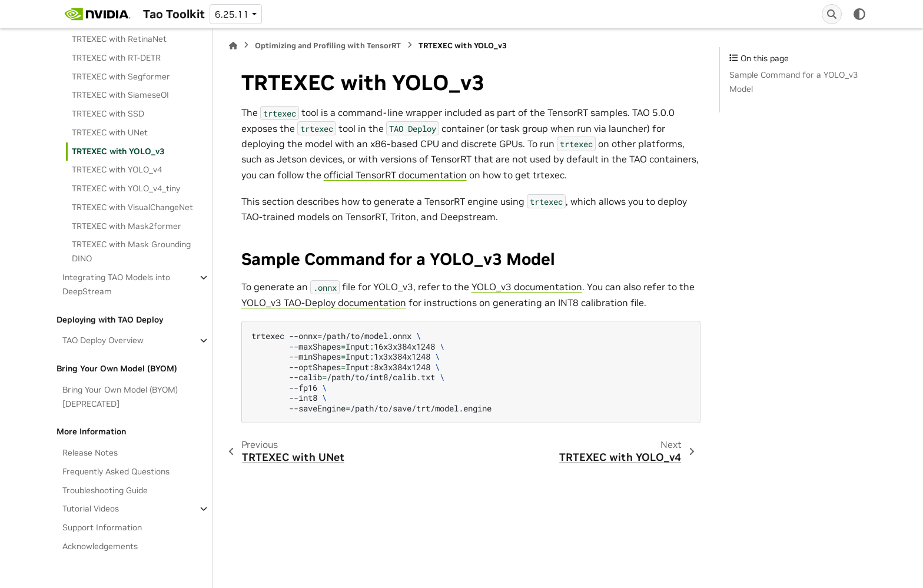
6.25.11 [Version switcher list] (232, 14)
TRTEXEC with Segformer (121, 77)
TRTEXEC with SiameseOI (120, 95)
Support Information (102, 527)
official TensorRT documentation (395, 175)
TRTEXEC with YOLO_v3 (118, 151)
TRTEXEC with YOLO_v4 (117, 170)
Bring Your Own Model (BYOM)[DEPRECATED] (120, 397)
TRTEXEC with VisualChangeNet (132, 207)
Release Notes (90, 453)
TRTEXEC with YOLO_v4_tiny (126, 188)
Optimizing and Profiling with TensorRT (328, 46)
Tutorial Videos (91, 509)
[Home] (233, 46)
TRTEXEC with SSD (108, 114)
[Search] (832, 14)
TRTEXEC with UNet (110, 132)
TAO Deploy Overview (103, 340)
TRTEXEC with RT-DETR (116, 58)
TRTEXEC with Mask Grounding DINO (131, 251)
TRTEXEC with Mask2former (127, 226)
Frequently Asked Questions (116, 471)
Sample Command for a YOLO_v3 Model (793, 82)
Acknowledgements (100, 546)
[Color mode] (859, 14)
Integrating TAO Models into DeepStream (116, 284)
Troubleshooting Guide (105, 490)
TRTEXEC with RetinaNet (119, 39)
